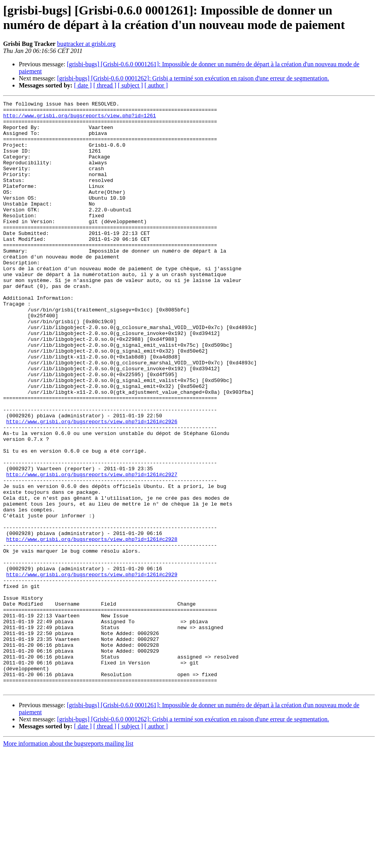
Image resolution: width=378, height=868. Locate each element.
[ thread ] (105, 85)
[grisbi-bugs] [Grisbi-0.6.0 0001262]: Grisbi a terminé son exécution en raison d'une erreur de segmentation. (193, 78)
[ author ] (156, 85)
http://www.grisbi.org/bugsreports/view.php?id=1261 (80, 119)
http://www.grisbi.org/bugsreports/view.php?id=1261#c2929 (92, 670)
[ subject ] (130, 85)
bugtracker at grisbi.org (86, 44)
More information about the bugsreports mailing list (68, 861)
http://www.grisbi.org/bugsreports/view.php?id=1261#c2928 (92, 627)
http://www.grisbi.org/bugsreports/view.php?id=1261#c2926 (92, 486)
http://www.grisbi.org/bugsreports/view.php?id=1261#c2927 (92, 550)
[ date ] (83, 85)
